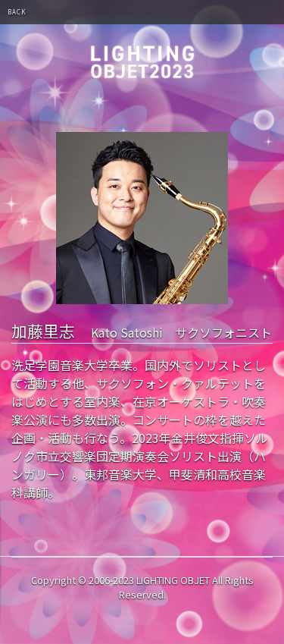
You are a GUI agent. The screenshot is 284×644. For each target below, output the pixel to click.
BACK (17, 12)
